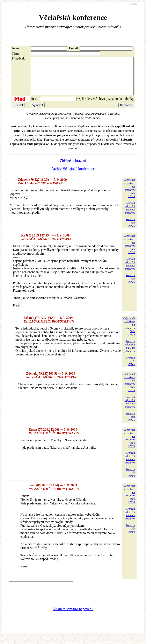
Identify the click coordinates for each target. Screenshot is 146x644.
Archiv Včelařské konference (73, 176)
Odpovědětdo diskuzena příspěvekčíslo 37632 (129, 251)
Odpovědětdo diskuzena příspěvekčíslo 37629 (129, 195)
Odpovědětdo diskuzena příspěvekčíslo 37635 (129, 390)
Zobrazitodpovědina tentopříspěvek (130, 215)
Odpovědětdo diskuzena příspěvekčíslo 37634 (129, 334)
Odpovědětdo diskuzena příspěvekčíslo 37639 (129, 501)
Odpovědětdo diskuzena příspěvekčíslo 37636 (129, 445)
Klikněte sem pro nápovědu (73, 616)
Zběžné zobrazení (73, 168)
